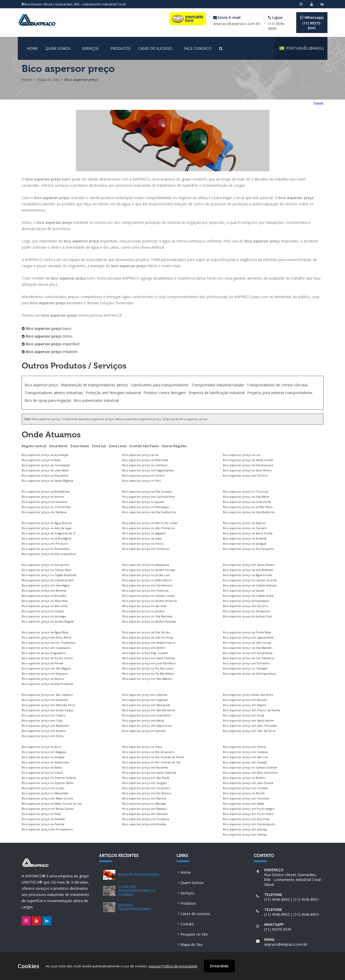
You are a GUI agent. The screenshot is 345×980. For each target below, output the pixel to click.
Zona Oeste (80, 446)
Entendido (219, 966)
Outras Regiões (174, 446)
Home (32, 48)
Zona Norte (58, 446)
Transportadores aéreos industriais (54, 393)
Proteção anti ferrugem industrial (113, 393)
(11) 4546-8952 (277, 914)
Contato (187, 924)
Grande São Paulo (144, 446)
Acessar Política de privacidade (173, 966)
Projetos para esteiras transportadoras (280, 393)
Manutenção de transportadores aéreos (94, 385)
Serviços (90, 48)
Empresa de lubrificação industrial (217, 393)
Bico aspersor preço (41, 385)
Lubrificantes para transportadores (160, 385)
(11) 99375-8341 (312, 23)
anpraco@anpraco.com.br (237, 24)
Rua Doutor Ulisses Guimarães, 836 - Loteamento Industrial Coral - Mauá (294, 877)
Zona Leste (118, 446)
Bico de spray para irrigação (48, 400)
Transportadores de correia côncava (277, 385)
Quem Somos (58, 48)
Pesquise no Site (194, 934)
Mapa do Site (48, 80)
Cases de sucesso (155, 48)
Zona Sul (99, 446)
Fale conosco (198, 48)
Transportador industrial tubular (218, 385)
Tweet (318, 103)
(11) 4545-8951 (306, 899)
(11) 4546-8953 (306, 914)
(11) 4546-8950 (277, 899)
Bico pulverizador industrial (96, 400)
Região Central (34, 446)
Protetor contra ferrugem (165, 393)
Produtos (121, 48)
